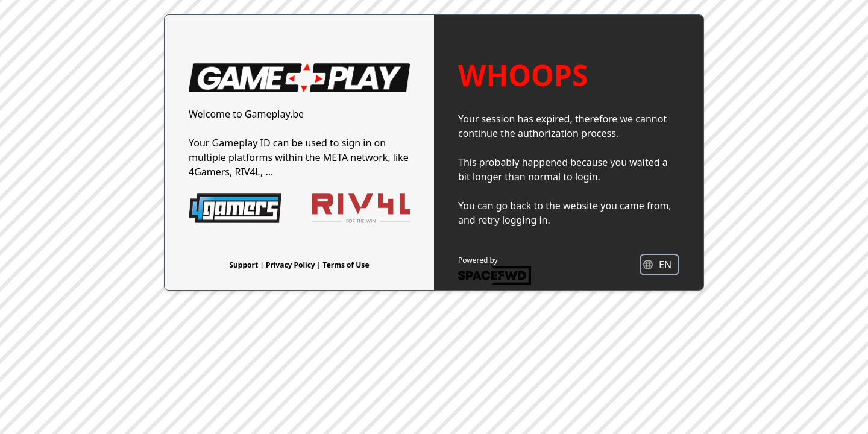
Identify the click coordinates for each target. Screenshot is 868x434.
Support (244, 265)
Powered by (495, 270)
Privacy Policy (291, 265)
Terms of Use (346, 265)
